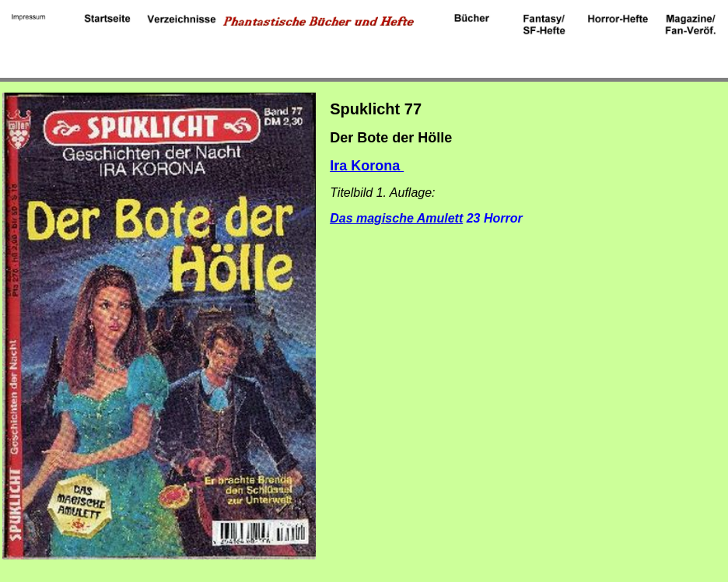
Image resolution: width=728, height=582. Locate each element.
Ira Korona (367, 166)
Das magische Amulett (396, 218)
